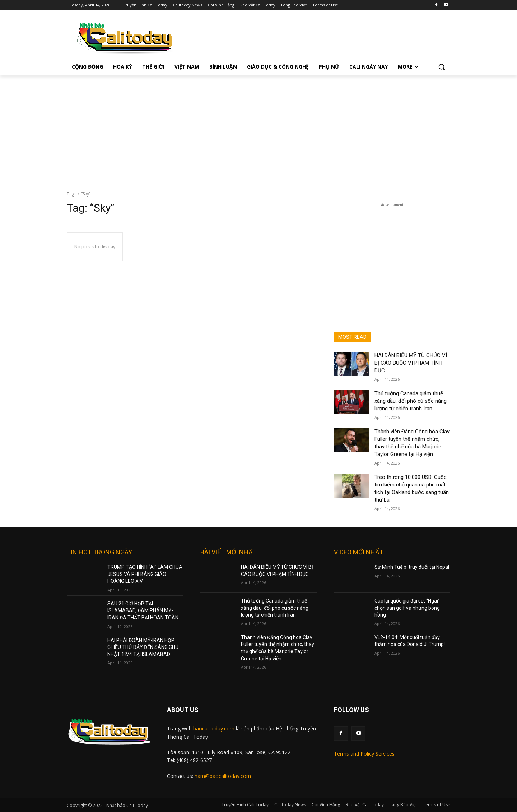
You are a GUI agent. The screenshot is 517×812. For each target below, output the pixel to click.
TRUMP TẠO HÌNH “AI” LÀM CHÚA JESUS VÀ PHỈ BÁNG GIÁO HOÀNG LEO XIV (145, 574)
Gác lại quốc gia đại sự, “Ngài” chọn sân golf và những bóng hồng (407, 608)
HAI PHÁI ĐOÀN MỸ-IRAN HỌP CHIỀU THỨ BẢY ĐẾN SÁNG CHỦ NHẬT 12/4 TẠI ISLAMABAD (143, 647)
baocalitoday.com (214, 728)
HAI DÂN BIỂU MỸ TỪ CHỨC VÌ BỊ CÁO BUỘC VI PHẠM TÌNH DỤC (411, 363)
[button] (442, 67)
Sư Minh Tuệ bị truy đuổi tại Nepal (412, 567)
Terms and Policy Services (364, 754)
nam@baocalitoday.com (223, 776)
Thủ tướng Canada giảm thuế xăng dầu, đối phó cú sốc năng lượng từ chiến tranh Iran (411, 401)
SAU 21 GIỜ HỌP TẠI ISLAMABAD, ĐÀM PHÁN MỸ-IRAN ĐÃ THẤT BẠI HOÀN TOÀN (143, 611)
